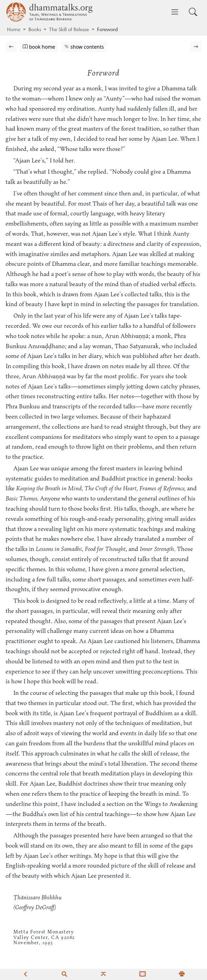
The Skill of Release (69, 30)
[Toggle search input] (193, 12)
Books (35, 30)
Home (14, 30)
